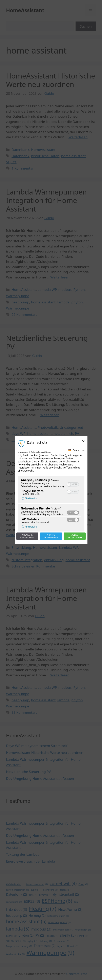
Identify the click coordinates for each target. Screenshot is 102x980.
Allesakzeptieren (75, 536)
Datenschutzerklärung (41, 452)
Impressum (23, 452)
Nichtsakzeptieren (51, 536)
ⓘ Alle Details (29, 498)
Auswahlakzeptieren (27, 536)
